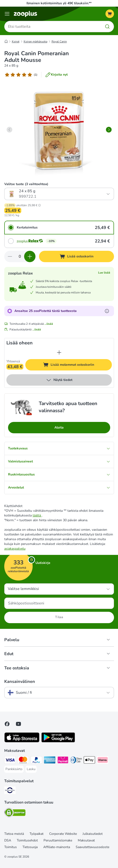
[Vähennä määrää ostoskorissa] (10, 256)
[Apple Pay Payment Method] (89, 761)
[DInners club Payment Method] (76, 761)
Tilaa (59, 617)
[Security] (15, 813)
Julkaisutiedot (93, 834)
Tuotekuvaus (59, 448)
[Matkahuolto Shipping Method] (10, 791)
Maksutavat (86, 840)
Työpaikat (37, 834)
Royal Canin (59, 41)
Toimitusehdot (27, 840)
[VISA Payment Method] (10, 761)
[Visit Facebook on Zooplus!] (7, 724)
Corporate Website (63, 834)
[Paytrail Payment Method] (63, 761)
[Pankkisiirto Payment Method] (14, 769)
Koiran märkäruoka (35, 41)
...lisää (49, 324)
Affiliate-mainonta (57, 847)
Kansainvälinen (20, 681)
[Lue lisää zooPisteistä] (107, 311)
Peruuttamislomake (58, 840)
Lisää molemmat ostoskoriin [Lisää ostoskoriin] (77, 365)
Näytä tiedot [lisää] (59, 380)
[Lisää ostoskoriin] (76, 256)
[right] (109, 130)
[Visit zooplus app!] (22, 741)
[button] (39, 205)
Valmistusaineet (59, 461)
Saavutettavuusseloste (92, 847)
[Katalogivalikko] (7, 14)
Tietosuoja (30, 847)
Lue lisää (104, 273)
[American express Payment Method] (50, 761)
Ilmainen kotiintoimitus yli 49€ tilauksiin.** (59, 3)
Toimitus (11, 847)
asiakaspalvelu (15, 549)
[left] (9, 130)
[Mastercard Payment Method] (23, 761)
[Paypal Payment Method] (36, 761)
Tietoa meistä (14, 834)
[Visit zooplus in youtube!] (18, 724)
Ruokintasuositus (59, 474)
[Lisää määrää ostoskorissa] (30, 256)
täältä (37, 515)
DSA (8, 840)
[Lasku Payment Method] (31, 769)
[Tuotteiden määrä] (20, 256)
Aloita (59, 427)
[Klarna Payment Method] (103, 761)
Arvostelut (59, 487)
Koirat (16, 41)
